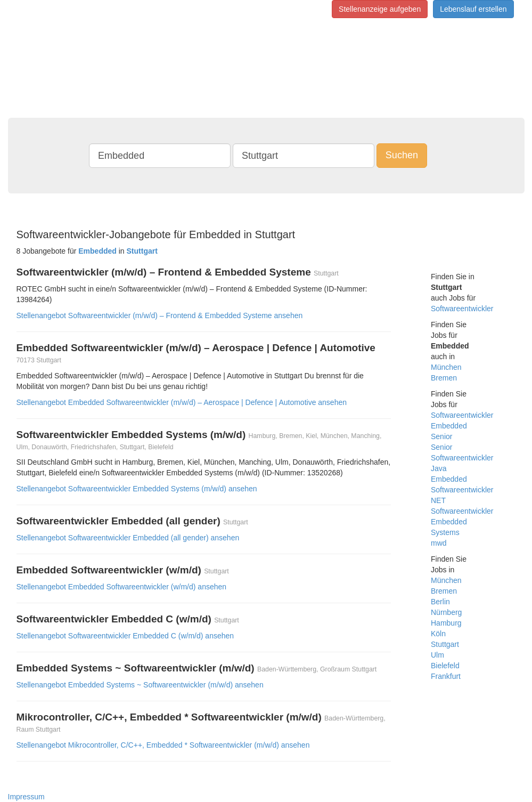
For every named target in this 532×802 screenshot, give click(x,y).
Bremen (444, 378)
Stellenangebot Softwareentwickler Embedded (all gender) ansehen (128, 538)
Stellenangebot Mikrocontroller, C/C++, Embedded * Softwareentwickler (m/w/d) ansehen (163, 745)
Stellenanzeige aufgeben (380, 9)
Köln (438, 634)
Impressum (26, 797)
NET (438, 500)
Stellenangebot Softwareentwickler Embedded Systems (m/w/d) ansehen (137, 489)
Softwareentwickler (462, 309)
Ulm (437, 655)
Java (439, 468)
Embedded (449, 426)
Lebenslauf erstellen (473, 9)
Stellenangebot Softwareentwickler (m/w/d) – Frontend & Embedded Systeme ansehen (160, 315)
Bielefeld (445, 666)
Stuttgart (445, 644)
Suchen (402, 155)
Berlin (440, 602)
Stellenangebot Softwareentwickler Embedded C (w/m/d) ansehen (125, 636)
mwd (439, 543)
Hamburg (446, 623)
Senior (441, 436)
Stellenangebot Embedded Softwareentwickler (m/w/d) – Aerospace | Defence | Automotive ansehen (182, 402)
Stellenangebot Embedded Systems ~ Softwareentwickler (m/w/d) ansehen (140, 685)
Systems (445, 532)
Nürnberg (446, 612)
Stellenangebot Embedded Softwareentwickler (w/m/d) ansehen (122, 587)
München (446, 367)
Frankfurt (446, 676)
